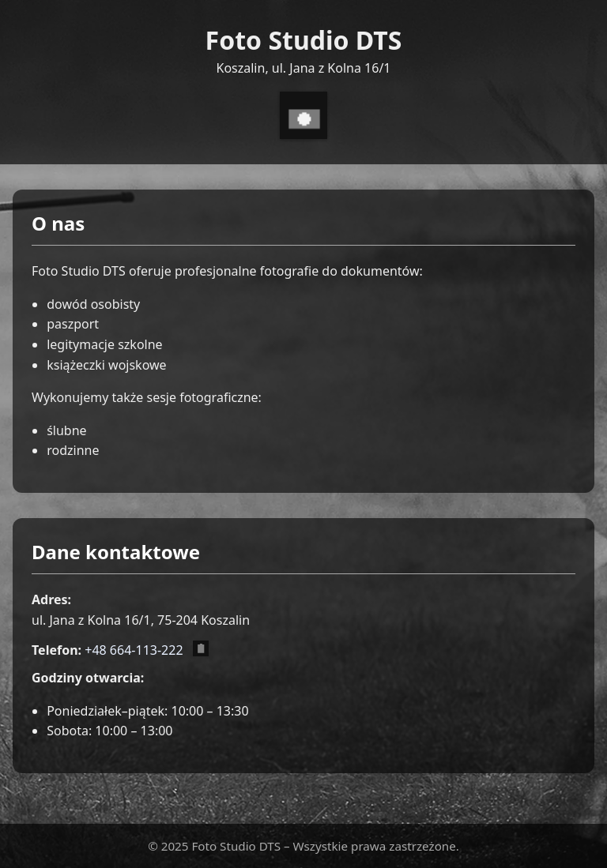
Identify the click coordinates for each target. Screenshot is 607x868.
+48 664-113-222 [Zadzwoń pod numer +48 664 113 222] (134, 650)
